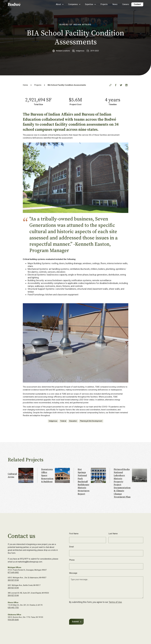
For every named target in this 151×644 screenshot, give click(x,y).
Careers (126, 4)
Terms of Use (115, 602)
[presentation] (88, 611)
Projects (104, 4)
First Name (74, 534)
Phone (72, 560)
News (115, 4)
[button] (60, 4)
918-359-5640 (13, 620)
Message (73, 573)
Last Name (113, 534)
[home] (17, 4)
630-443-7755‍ (13, 608)
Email (71, 547)
